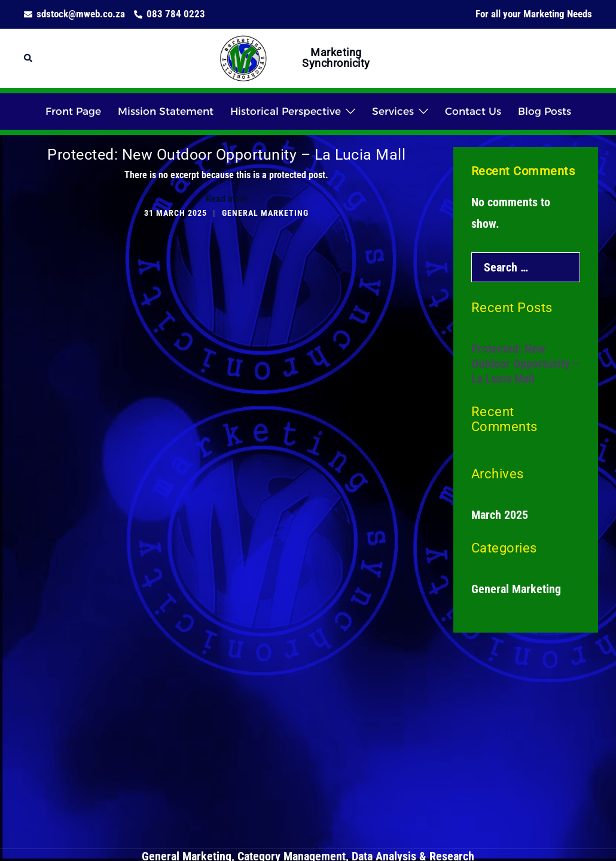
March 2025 (500, 515)
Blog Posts (545, 111)
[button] (29, 59)
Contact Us (473, 111)
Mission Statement (166, 111)
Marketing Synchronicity (336, 58)
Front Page (73, 111)
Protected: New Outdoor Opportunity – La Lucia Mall (226, 155)
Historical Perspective (286, 111)
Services (393, 111)
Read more (227, 199)
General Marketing (265, 213)
